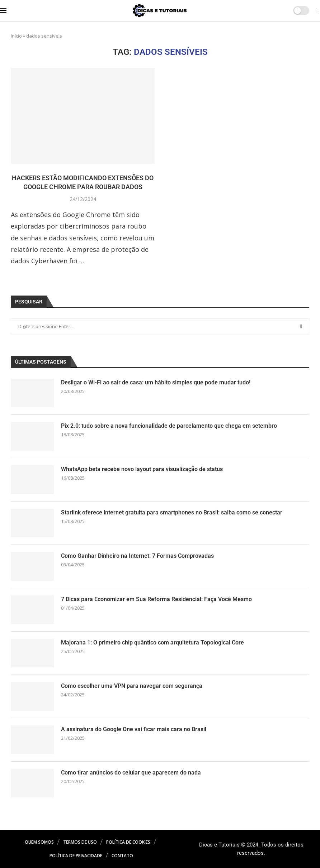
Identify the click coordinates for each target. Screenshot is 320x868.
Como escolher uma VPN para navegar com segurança (132, 686)
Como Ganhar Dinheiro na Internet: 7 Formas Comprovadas (137, 556)
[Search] (316, 11)
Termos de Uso (80, 842)
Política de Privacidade (76, 856)
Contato (122, 856)
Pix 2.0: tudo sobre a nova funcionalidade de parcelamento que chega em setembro (169, 426)
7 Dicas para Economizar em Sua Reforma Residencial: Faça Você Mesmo (156, 599)
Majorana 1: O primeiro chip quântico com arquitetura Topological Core (152, 642)
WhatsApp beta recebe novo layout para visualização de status (142, 469)
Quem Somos (39, 842)
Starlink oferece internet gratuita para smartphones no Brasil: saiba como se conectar (172, 512)
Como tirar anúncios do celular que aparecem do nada (131, 773)
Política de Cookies (128, 842)
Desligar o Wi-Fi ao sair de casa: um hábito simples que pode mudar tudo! (156, 382)
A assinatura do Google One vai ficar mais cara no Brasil (134, 729)
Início (16, 36)
